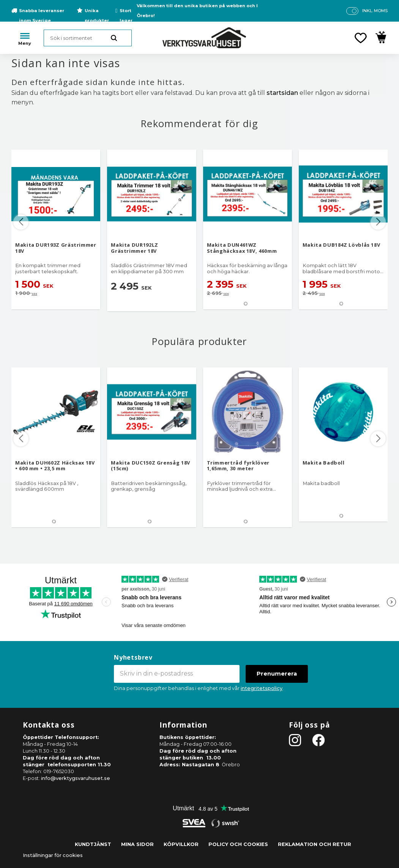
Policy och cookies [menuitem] (238, 844)
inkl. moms (375, 11)
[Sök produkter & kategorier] (88, 38)
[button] (361, 38)
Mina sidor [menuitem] (137, 844)
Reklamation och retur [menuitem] (315, 844)
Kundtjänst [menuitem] (93, 844)
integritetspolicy (262, 688)
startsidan (282, 93)
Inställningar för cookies (53, 855)
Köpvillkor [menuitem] (181, 844)
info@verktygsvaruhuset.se (76, 778)
